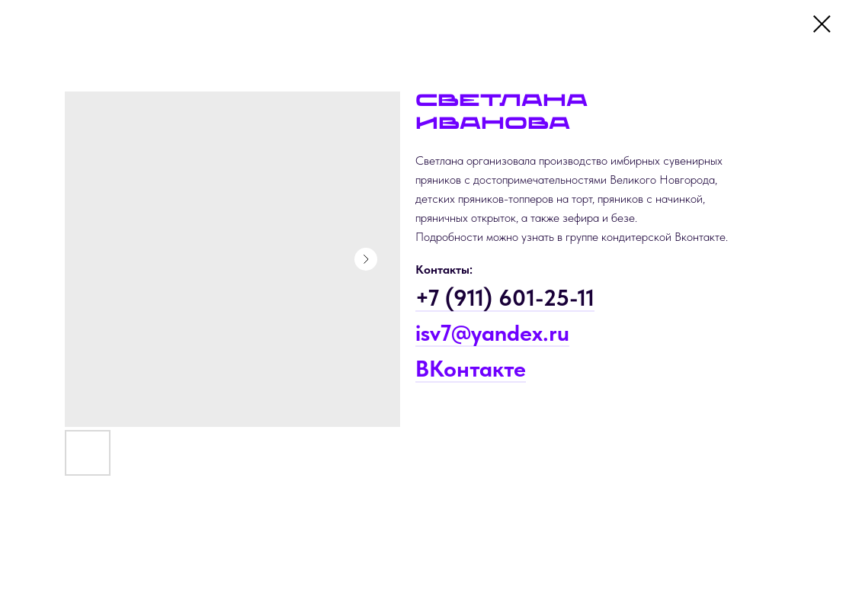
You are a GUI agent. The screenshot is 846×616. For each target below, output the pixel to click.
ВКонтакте (471, 368)
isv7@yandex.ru (492, 332)
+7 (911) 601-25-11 (505, 297)
